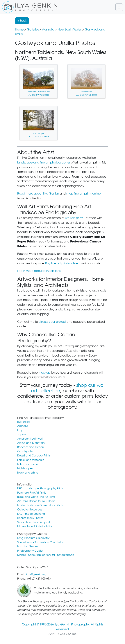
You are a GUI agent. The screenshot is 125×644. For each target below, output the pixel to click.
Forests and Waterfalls (31, 460)
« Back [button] (22, 21)
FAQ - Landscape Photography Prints (40, 488)
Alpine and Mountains (31, 443)
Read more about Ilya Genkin (38, 194)
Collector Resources (30, 509)
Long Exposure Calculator (33, 538)
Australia (48, 29)
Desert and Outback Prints (34, 455)
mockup (44, 373)
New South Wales (69, 29)
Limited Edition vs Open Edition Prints (40, 505)
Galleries (33, 29)
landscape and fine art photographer (44, 162)
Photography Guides (30, 551)
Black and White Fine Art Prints (36, 497)
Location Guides (28, 546)
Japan (22, 434)
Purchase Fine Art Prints (32, 493)
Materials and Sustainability (35, 526)
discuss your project (52, 322)
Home (19, 29)
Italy (20, 430)
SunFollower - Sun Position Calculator (40, 542)
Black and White (28, 473)
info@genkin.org (36, 574)
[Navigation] (119, 7)
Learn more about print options (39, 271)
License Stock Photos (30, 518)
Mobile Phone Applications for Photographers (46, 555)
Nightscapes (25, 468)
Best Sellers (24, 422)
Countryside (25, 451)
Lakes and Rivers (28, 464)
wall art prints (74, 218)
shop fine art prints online (84, 194)
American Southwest (30, 439)
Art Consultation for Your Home (36, 501)
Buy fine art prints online (62, 263)
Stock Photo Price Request (34, 522)
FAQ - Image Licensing (31, 514)
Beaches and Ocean (31, 447)
